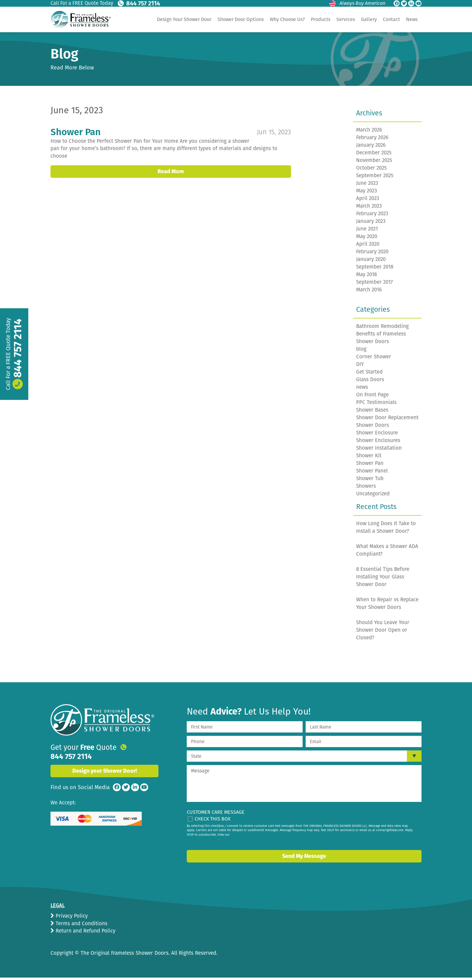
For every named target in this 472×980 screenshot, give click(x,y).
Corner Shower (374, 359)
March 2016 (369, 292)
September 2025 (375, 178)
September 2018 (375, 269)
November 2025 (374, 163)
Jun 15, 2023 (273, 134)
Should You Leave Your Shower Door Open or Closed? (383, 632)
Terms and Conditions (81, 926)
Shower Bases (372, 412)
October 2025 (371, 170)
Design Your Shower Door (184, 19)
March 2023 (369, 208)
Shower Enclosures (378, 443)
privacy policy (209, 841)
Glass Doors (370, 382)
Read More (171, 167)
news (362, 390)
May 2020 (367, 239)
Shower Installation (379, 450)
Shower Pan (77, 134)
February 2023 (372, 216)
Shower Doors (373, 428)
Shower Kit (369, 458)
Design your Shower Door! (105, 766)
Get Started (369, 374)
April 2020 (368, 246)
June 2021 (367, 231)
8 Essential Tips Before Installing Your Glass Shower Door (383, 579)
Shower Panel (372, 473)
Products (321, 19)
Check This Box (213, 821)
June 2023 (367, 186)
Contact (391, 19)
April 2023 (368, 201)
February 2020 (372, 254)
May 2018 (366, 277)
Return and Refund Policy (85, 933)
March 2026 (369, 132)
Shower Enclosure (377, 435)
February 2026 (372, 140)
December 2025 (374, 155)
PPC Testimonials (376, 405)
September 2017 (375, 285)
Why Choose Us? (287, 19)
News (412, 19)
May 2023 (366, 193)
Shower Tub (370, 481)
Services (346, 19)
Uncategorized (373, 496)
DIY (360, 367)
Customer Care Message (216, 815)
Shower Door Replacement (387, 420)
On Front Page (372, 397)
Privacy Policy (71, 918)
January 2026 (371, 148)
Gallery (369, 19)
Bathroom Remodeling (382, 329)
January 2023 (371, 224)
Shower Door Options (241, 19)
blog (361, 351)
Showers (366, 488)
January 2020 (371, 262)
